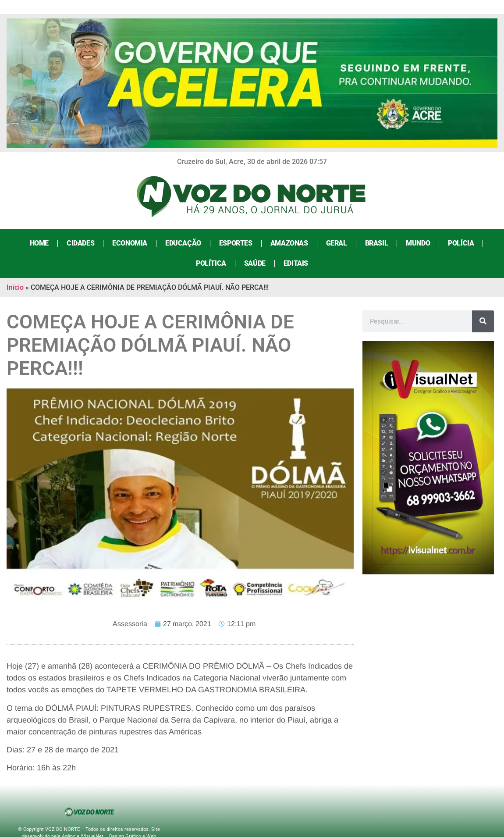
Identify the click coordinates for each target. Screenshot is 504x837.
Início (15, 287)
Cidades (80, 243)
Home (39, 243)
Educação (183, 243)
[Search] (483, 321)
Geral (337, 243)
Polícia (461, 243)
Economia (130, 243)
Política (211, 263)
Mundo (418, 243)
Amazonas (289, 243)
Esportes (236, 243)
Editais (296, 263)
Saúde (255, 263)
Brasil (377, 243)
